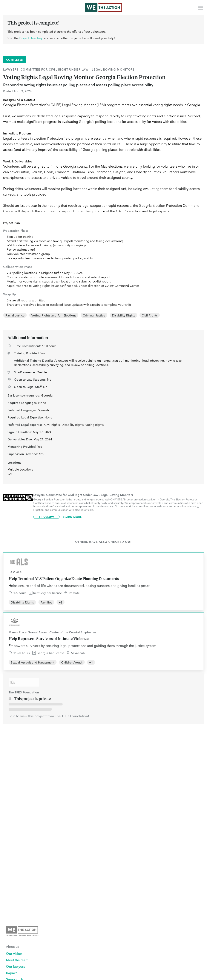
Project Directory (31, 38)
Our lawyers (15, 966)
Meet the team (17, 960)
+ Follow (46, 517)
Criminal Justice (94, 315)
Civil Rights (150, 315)
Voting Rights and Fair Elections (54, 315)
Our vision (14, 953)
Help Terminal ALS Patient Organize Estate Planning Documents (64, 579)
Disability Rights (123, 315)
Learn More (73, 517)
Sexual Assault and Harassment (33, 662)
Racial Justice (15, 315)
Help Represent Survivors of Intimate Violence (49, 639)
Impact (11, 973)
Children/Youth (72, 662)
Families (46, 602)
